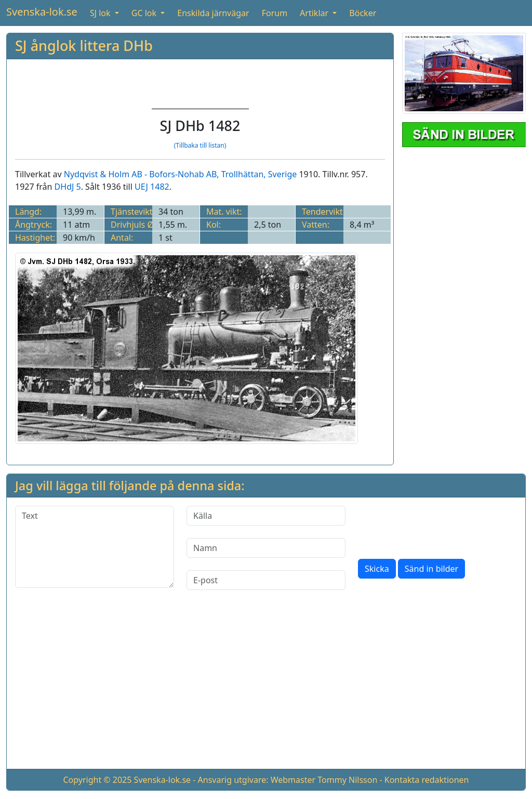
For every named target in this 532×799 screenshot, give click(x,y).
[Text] (95, 547)
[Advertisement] (266, 688)
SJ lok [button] (101, 13)
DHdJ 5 (68, 187)
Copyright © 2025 (97, 780)
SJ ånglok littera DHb (84, 45)
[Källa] (266, 516)
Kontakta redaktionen (427, 780)
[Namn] (266, 548)
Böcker (363, 13)
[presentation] (437, 526)
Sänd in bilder (431, 569)
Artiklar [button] (315, 13)
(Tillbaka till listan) (200, 145)
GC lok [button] (145, 13)
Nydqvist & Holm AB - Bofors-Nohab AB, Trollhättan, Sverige (181, 174)
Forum (275, 13)
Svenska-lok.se (42, 12)
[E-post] (266, 580)
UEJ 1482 (152, 187)
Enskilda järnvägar (213, 13)
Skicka (377, 569)
